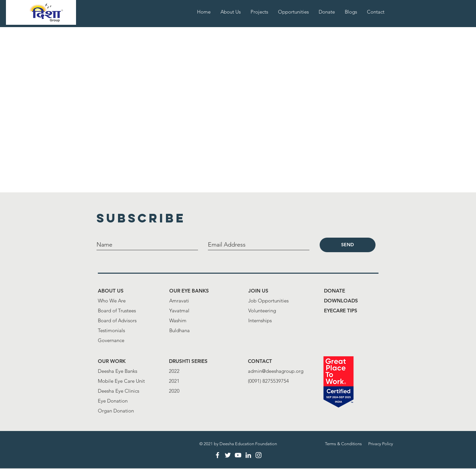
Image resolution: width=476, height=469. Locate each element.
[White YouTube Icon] (238, 455)
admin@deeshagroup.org (276, 371)
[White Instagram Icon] (258, 455)
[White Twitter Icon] (228, 455)
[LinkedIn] (248, 455)
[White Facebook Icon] (218, 455)
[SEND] (348, 245)
